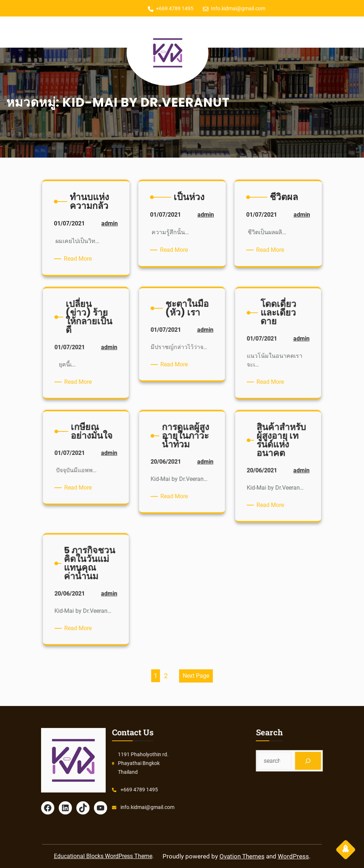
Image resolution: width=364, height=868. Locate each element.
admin (103, 233)
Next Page (196, 676)
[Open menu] (80, 32)
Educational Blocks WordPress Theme (103, 856)
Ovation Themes (242, 856)
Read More (81, 259)
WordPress (293, 856)
